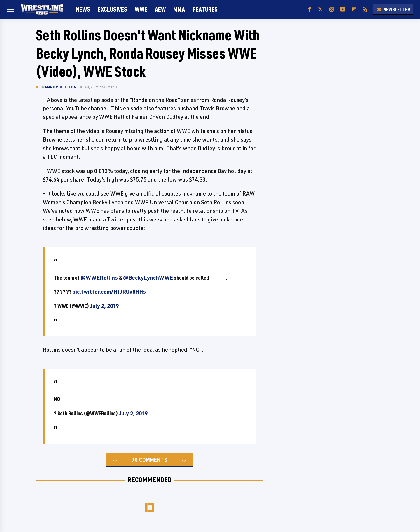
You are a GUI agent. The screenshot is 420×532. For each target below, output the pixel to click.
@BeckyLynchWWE (148, 278)
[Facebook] (309, 9)
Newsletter (393, 9)
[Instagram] (332, 9)
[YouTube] (343, 9)
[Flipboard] (354, 9)
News (83, 9)
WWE (141, 9)
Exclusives (112, 9)
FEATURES (205, 9)
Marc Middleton (61, 87)
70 (135, 460)
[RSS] (365, 9)
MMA (179, 9)
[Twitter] (321, 9)
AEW (160, 9)
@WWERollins (99, 278)
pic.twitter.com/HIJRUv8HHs (109, 292)
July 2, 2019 (104, 306)
